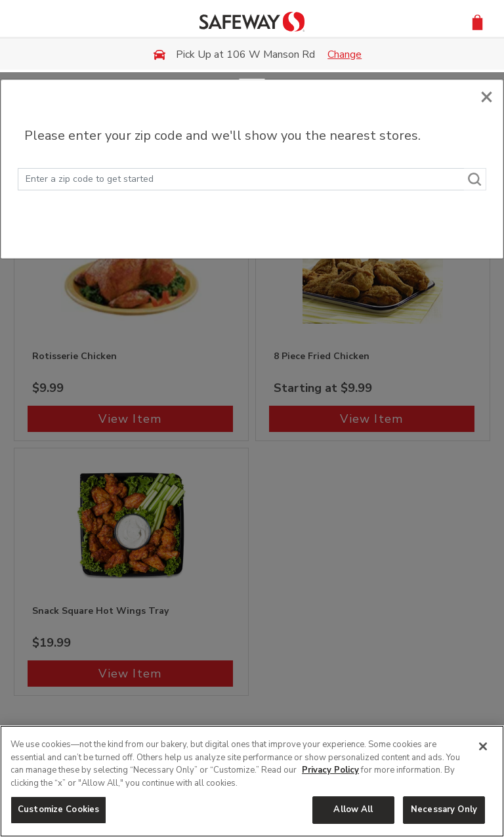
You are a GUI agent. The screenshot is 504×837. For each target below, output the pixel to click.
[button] (477, 21)
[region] (252, 781)
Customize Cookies (58, 809)
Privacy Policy (330, 770)
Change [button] (345, 54)
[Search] (475, 179)
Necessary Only (444, 809)
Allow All (353, 809)
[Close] (487, 94)
